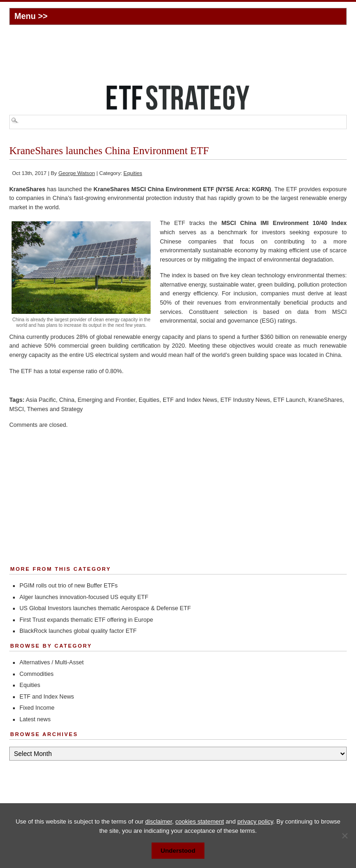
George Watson (77, 173)
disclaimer (159, 821)
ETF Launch (289, 400)
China (67, 400)
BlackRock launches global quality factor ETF (78, 631)
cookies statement (200, 821)
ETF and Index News (190, 400)
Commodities (36, 674)
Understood (178, 851)
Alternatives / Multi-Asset (52, 662)
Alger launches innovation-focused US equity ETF (84, 597)
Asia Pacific (41, 400)
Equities (133, 173)
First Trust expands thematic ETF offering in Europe (86, 620)
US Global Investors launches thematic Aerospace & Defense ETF (105, 608)
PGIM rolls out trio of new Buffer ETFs (69, 586)
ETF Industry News (245, 400)
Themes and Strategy (55, 409)
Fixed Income (37, 708)
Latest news (35, 719)
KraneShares (325, 400)
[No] (344, 836)
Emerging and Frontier (106, 400)
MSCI (16, 409)
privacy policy (255, 821)
